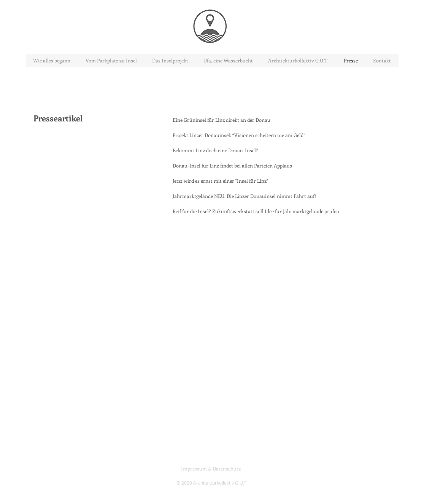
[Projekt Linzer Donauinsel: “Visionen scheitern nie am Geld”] (239, 135)
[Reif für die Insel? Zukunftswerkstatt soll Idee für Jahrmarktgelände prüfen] (256, 211)
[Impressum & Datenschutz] (211, 469)
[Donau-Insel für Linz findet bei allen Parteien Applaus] (232, 166)
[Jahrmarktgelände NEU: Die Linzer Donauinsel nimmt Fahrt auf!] (244, 196)
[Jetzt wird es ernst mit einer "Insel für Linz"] (220, 181)
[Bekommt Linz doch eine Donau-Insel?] (215, 150)
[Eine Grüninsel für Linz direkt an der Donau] (222, 120)
